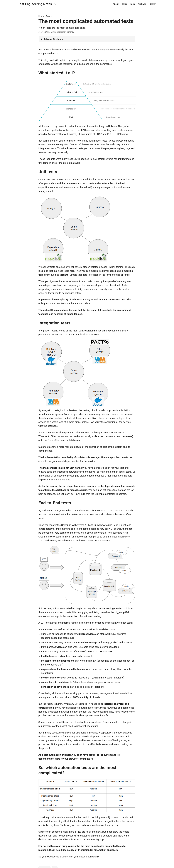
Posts (49, 16)
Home (41, 16)
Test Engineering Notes (35, 4)
